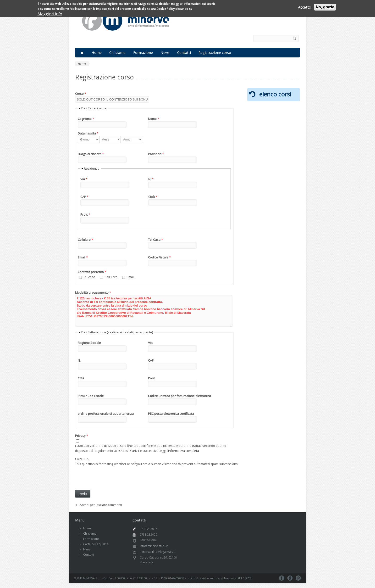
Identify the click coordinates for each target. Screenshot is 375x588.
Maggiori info (50, 14)
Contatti (184, 53)
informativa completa (184, 451)
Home (97, 53)
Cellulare (85, 240)
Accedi (85, 505)
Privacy (82, 436)
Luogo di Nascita (91, 154)
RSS (246, 39)
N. (151, 179)
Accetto (305, 7)
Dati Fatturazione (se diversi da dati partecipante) (117, 332)
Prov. (85, 214)
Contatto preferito (92, 272)
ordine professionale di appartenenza (106, 414)
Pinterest (298, 578)
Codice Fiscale (159, 257)
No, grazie (325, 7)
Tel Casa (155, 240)
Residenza (92, 168)
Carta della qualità (96, 544)
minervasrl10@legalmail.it (157, 552)
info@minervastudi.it (154, 546)
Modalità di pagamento (93, 292)
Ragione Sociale (89, 343)
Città (153, 197)
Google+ (290, 578)
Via (84, 179)
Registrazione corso (215, 53)
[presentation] (111, 476)
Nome (154, 119)
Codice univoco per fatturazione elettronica (179, 396)
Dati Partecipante (94, 108)
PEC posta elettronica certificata (171, 414)
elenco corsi (275, 94)
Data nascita (88, 133)
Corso (81, 94)
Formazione (143, 53)
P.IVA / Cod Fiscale (91, 396)
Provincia (156, 154)
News (165, 53)
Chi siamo (117, 53)
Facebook (239, 39)
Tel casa (90, 277)
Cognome (86, 119)
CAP (84, 197)
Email (83, 257)
